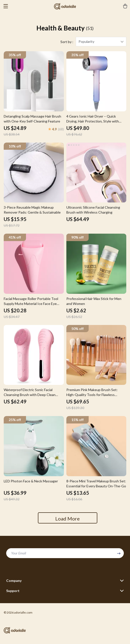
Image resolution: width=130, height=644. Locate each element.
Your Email (19, 553)
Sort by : (67, 42)
